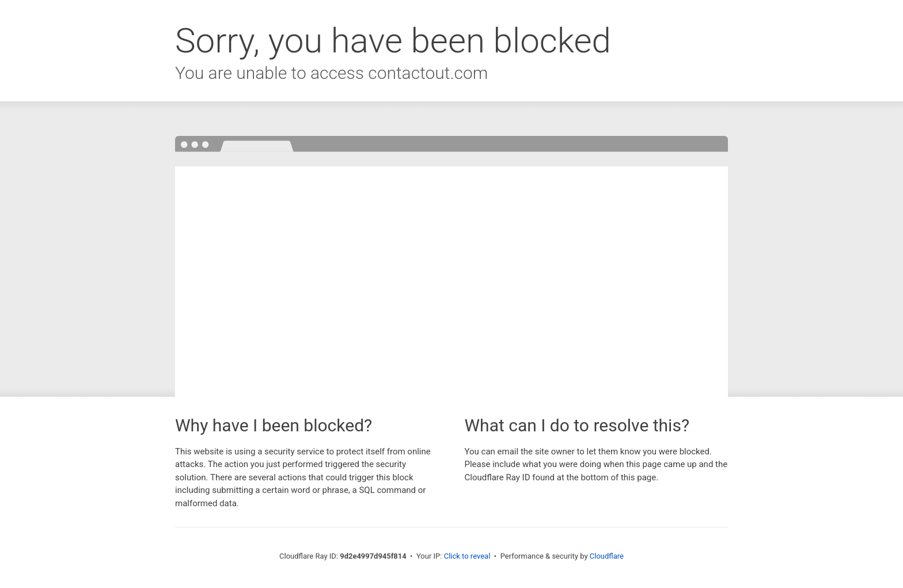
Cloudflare (607, 556)
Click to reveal (467, 556)
